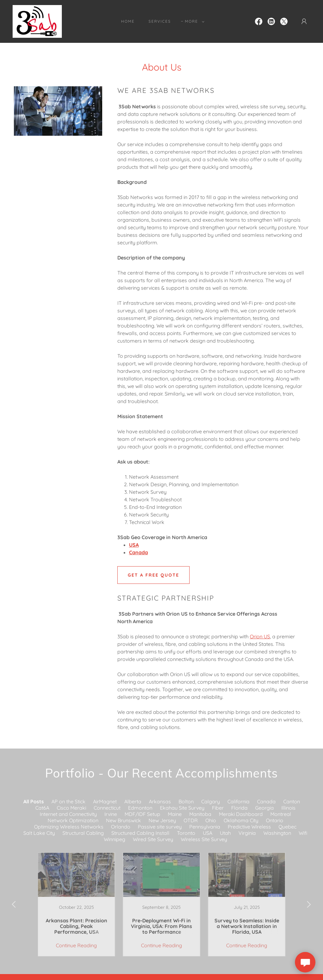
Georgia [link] (264, 808)
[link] (37, 21)
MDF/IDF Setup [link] (142, 814)
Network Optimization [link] (73, 820)
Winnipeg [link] (115, 839)
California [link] (238, 801)
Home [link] (128, 21)
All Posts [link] (34, 801)
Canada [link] (266, 801)
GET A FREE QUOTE (153, 575)
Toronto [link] (186, 833)
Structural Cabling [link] (83, 833)
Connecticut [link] (107, 808)
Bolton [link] (186, 801)
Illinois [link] (288, 808)
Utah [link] (225, 833)
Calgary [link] (211, 801)
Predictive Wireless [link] (249, 827)
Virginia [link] (247, 833)
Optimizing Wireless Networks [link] (69, 827)
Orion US (260, 636)
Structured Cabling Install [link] (140, 833)
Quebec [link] (288, 827)
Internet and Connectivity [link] (68, 814)
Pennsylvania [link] (205, 827)
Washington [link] (277, 833)
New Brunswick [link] (123, 820)
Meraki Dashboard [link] (241, 814)
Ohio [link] (211, 820)
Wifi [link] (303, 833)
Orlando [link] (121, 827)
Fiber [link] (218, 808)
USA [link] (208, 833)
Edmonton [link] (140, 808)
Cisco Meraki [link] (71, 808)
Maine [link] (175, 814)
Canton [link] (292, 801)
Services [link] (160, 21)
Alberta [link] (133, 801)
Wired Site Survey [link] (153, 839)
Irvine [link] (111, 814)
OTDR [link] (191, 820)
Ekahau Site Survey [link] (182, 808)
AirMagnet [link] (105, 801)
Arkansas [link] (160, 801)
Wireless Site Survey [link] (204, 839)
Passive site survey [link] (160, 827)
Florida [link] (239, 808)
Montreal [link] (281, 814)
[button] (193, 21)
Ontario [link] (275, 820)
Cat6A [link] (42, 808)
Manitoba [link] (200, 814)
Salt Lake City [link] (39, 833)
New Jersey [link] (162, 820)
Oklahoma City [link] (241, 820)
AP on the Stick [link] (68, 801)
